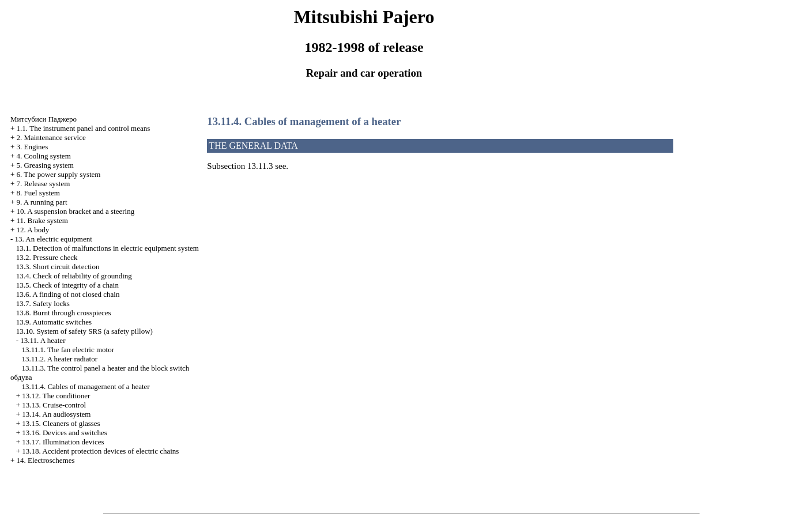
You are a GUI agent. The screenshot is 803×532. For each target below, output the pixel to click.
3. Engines (32, 147)
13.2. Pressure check (47, 257)
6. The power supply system (58, 174)
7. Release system (43, 184)
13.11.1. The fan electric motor (68, 350)
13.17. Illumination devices (63, 442)
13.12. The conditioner (56, 396)
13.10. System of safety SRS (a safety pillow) (84, 331)
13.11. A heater (43, 340)
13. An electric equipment (53, 239)
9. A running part (42, 202)
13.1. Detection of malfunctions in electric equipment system (108, 248)
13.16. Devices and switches (65, 433)
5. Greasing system (45, 165)
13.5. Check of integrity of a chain (67, 285)
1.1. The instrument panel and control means (83, 128)
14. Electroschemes (45, 460)
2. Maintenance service (51, 137)
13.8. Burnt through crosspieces (64, 313)
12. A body (33, 230)
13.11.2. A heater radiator (59, 359)
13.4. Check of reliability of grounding (74, 276)
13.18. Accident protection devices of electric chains (100, 451)
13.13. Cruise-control (54, 405)
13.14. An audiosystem (56, 414)
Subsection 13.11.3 (240, 166)
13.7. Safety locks (43, 303)
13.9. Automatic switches (54, 322)
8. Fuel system (38, 193)
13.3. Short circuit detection (58, 267)
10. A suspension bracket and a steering (75, 211)
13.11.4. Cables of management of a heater (85, 386)
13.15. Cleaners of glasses (61, 423)
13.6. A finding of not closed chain (68, 294)
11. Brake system (42, 220)
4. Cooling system (43, 156)
